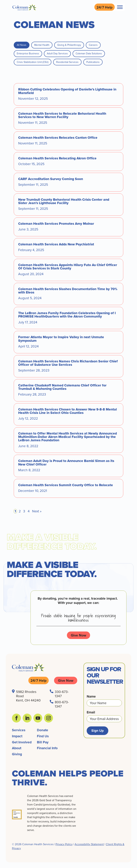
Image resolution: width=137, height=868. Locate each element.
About (17, 748)
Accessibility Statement (89, 844)
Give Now (78, 635)
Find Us (43, 736)
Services (19, 730)
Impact (17, 736)
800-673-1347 (62, 704)
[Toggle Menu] (120, 7)
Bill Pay (43, 742)
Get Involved (22, 742)
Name (91, 696)
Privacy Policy (64, 844)
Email (91, 712)
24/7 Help (105, 7)
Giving (17, 754)
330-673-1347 (62, 694)
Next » (37, 511)
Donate (43, 730)
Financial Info (47, 748)
